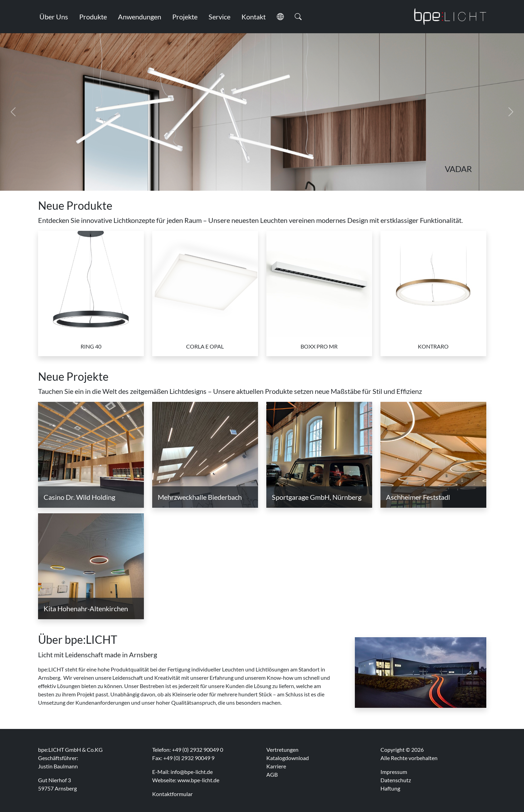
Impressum (394, 772)
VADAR (458, 169)
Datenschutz (396, 780)
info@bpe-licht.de (192, 772)
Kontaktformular (172, 794)
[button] (280, 17)
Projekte (185, 17)
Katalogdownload (288, 758)
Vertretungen (282, 750)
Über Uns (54, 17)
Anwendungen (140, 17)
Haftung (390, 788)
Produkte (93, 17)
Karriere (276, 766)
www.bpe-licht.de (198, 780)
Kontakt (254, 17)
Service (219, 17)
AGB (272, 774)
